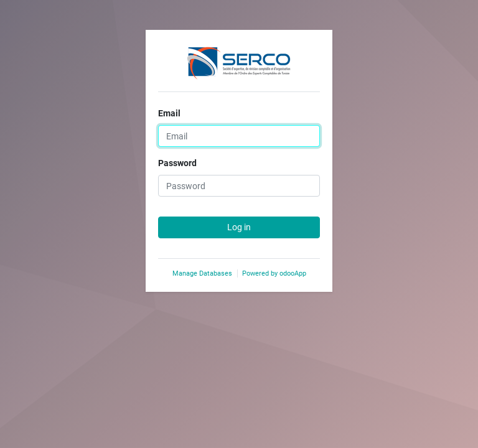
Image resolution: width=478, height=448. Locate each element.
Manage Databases (202, 273)
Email (169, 113)
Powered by (274, 273)
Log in (239, 227)
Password (177, 163)
